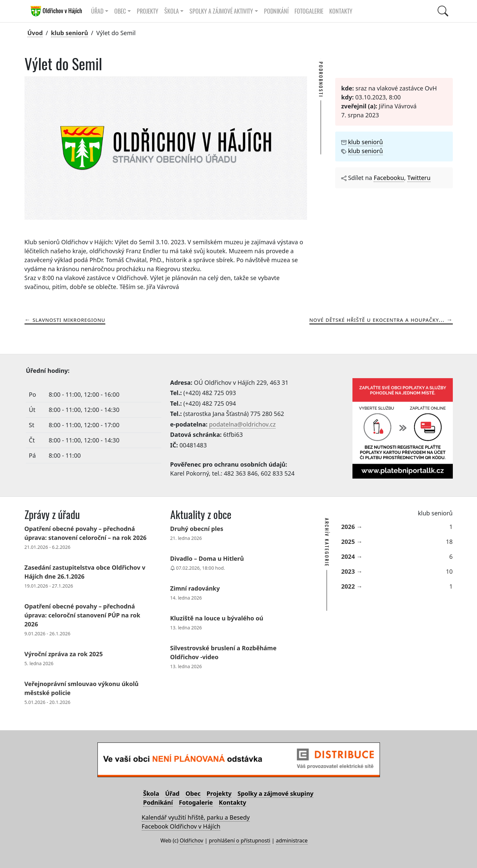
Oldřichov (191, 840)
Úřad (172, 793)
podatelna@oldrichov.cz (242, 424)
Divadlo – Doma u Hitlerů (207, 558)
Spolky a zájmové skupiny (275, 793)
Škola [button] (172, 11)
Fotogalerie (309, 11)
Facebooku (389, 178)
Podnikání (276, 11)
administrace (292, 840)
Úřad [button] (97, 11)
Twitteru (419, 178)
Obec (193, 793)
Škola (151, 793)
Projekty (148, 11)
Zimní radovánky (195, 588)
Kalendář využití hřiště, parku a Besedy (196, 817)
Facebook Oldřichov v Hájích (181, 826)
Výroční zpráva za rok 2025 (64, 654)
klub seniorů (70, 33)
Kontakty (341, 11)
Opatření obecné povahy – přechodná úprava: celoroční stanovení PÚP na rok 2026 (82, 615)
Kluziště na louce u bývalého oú (217, 618)
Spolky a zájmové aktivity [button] (221, 11)
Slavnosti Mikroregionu (69, 319)
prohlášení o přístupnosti (239, 840)
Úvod (35, 33)
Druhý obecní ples (197, 529)
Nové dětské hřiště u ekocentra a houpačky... (377, 319)
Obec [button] (120, 11)
